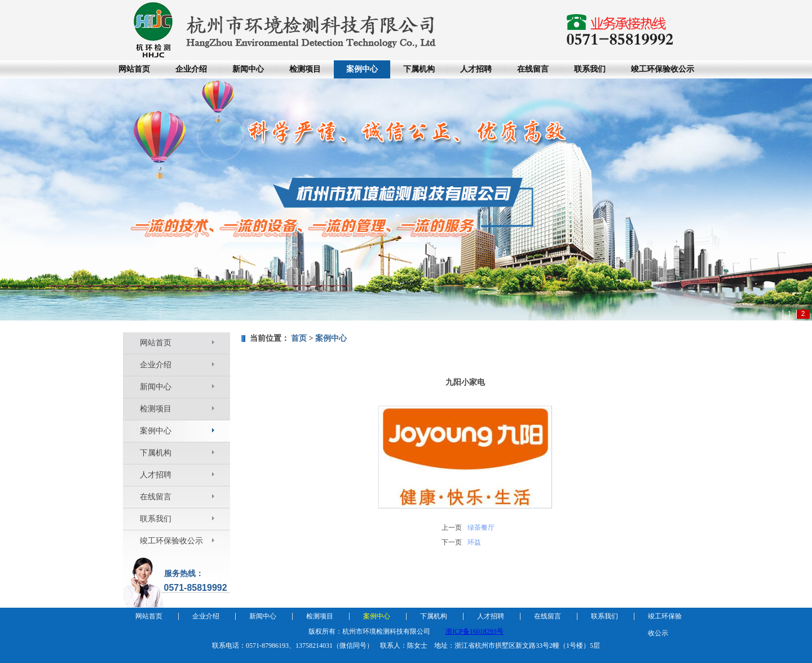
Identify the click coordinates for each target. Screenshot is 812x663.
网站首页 (134, 69)
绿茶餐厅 (481, 528)
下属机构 (419, 69)
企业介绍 (191, 69)
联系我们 (590, 69)
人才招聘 (476, 69)
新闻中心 (248, 69)
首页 (299, 338)
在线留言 (533, 69)
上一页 (452, 528)
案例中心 (362, 69)
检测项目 (305, 69)
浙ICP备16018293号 (475, 631)
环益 (474, 542)
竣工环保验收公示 (663, 69)
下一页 (452, 542)
